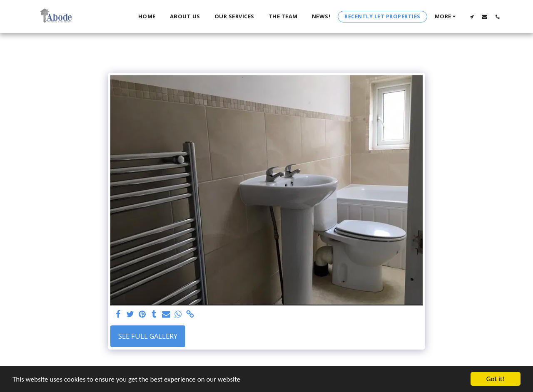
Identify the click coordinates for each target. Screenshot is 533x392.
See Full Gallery (148, 336)
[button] (472, 17)
